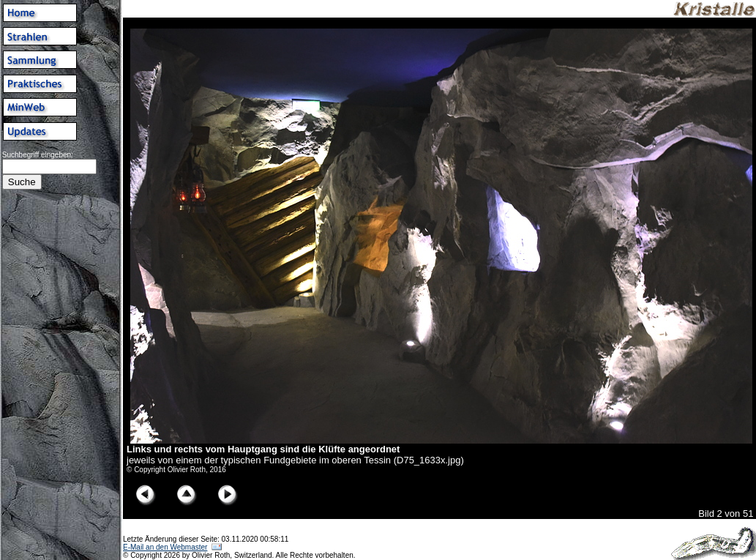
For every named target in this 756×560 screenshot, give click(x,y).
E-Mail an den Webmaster (165, 547)
